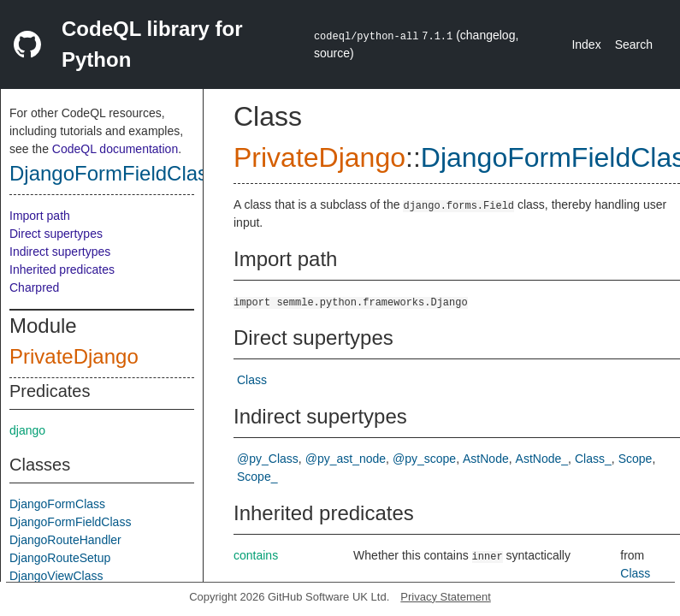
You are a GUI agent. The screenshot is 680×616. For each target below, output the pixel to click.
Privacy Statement (446, 597)
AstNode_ (542, 459)
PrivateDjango (74, 356)
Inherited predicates (62, 269)
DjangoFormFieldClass (114, 173)
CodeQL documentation (115, 149)
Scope (636, 459)
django (27, 430)
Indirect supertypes (60, 252)
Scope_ (257, 477)
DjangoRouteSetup (60, 558)
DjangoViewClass (56, 576)
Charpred (34, 287)
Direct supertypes (56, 234)
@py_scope (424, 459)
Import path (40, 216)
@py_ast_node (346, 459)
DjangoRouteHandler (65, 540)
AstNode (486, 459)
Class (252, 380)
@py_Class (268, 459)
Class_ (593, 459)
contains (256, 555)
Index (586, 44)
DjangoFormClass (57, 504)
